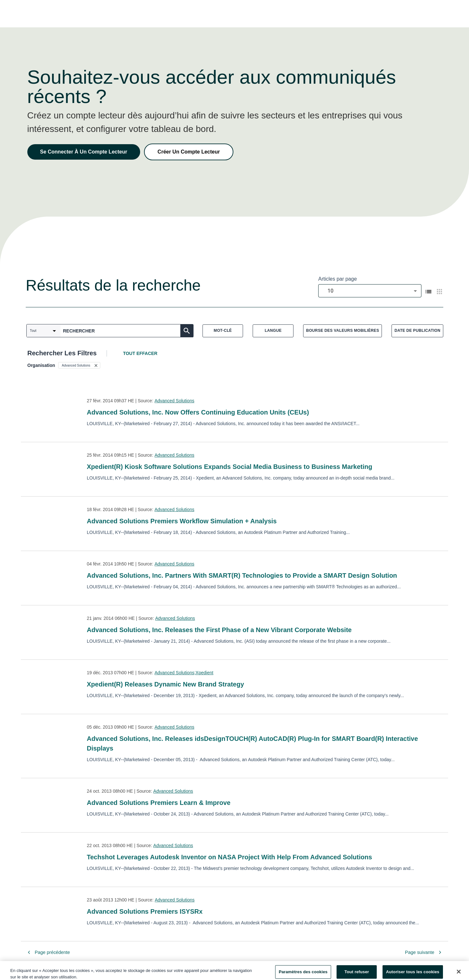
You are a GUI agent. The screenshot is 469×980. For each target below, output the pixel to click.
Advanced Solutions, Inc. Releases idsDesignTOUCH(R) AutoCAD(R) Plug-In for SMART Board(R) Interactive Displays (252, 743)
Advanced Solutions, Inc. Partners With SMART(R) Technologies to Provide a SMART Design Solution (242, 575)
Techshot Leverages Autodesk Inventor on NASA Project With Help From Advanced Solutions (229, 857)
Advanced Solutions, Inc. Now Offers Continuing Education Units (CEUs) (198, 412)
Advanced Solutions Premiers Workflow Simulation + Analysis (182, 521)
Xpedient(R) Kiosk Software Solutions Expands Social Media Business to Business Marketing (230, 467)
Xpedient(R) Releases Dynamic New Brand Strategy (165, 684)
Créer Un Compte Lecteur (189, 152)
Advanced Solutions (175, 401)
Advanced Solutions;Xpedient (184, 673)
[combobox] (370, 291)
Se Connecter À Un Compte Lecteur (84, 152)
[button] (79, 365)
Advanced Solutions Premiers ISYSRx (145, 911)
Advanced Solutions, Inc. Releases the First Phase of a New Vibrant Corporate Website (219, 630)
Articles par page (338, 279)
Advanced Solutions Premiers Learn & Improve (159, 803)
